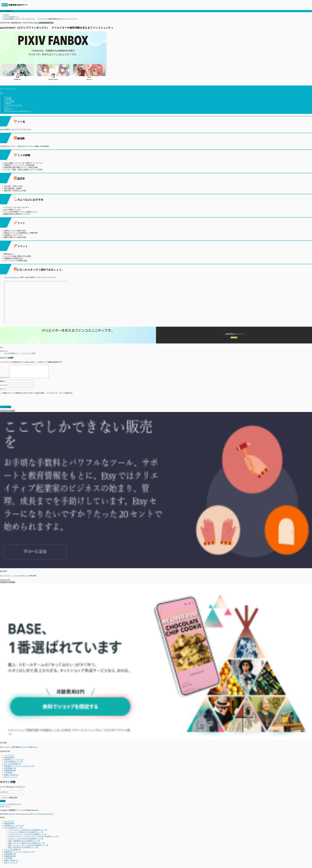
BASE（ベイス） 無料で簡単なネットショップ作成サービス (19, 750)
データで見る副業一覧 (12, 766)
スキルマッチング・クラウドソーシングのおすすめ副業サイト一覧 (33, 839)
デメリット (9, 109)
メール (4, 388)
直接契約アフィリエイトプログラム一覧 (19, 769)
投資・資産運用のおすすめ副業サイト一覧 (24, 843)
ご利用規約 (8, 775)
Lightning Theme (25, 816)
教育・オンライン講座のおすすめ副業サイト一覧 (27, 845)
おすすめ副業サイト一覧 (13, 764)
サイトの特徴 (10, 101)
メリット (8, 107)
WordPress (12, 816)
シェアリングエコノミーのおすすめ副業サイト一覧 (27, 837)
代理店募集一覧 (10, 771)
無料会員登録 (9, 760)
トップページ (9, 758)
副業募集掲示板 (10, 773)
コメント (4, 380)
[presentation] (16, 402)
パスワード (4, 795)
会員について (5, 809)
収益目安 (8, 103)
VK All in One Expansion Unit (43, 816)
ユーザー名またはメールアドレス (12, 789)
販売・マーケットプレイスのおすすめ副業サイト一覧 (28, 848)
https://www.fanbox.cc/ (12, 277)
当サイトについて (11, 780)
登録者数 (8, 99)
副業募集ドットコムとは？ (14, 762)
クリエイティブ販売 (28, 353)
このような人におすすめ (14, 105)
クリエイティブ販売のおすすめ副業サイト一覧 (26, 835)
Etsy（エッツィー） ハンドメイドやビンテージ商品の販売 (18, 578)
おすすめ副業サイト (46, 23)
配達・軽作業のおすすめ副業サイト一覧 (23, 850)
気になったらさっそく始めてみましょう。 (19, 111)
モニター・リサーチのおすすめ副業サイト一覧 (26, 841)
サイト (2, 392)
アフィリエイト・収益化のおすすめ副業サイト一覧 (28, 832)
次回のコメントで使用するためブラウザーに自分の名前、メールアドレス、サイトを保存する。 (38, 395)
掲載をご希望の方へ (12, 777)
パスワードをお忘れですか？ (11, 807)
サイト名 (8, 97)
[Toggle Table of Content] (2, 94)
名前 (3, 384)
